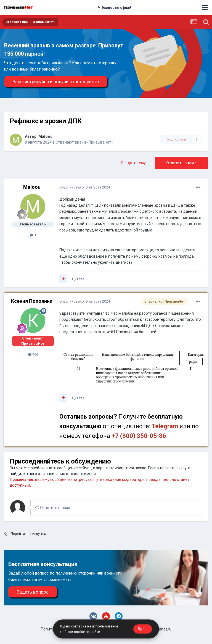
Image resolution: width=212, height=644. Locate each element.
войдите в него (23, 474)
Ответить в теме (181, 163)
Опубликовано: (85, 187)
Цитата (78, 279)
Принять (145, 629)
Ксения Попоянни (32, 301)
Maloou (45, 136)
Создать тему (133, 163)
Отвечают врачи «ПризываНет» (84, 142)
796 (33, 355)
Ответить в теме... (54, 508)
